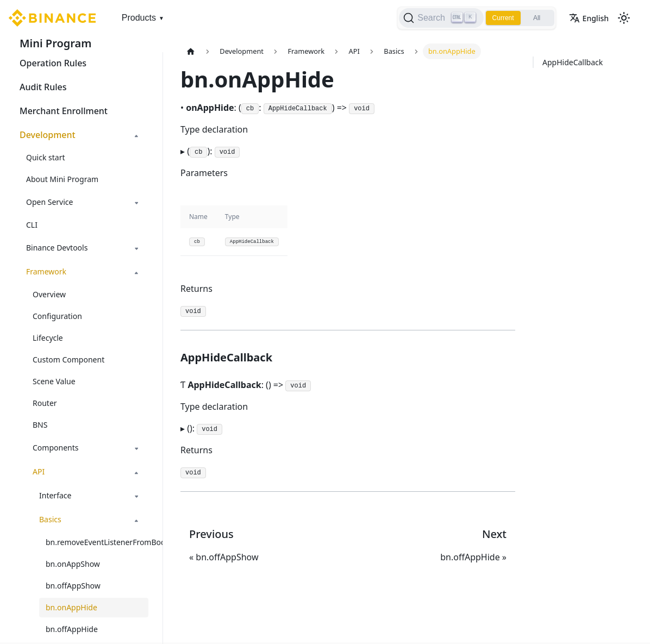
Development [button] (48, 135)
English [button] (589, 18)
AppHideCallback (573, 62)
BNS (40, 425)
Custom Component (68, 359)
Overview (49, 294)
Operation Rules (53, 63)
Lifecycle (48, 338)
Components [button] (55, 448)
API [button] (39, 471)
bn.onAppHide (71, 607)
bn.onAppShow (73, 564)
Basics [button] (50, 519)
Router (45, 403)
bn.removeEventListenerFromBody (97, 542)
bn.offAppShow (73, 586)
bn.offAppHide (72, 629)
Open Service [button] (49, 202)
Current (503, 18)
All (537, 18)
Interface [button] (55, 495)
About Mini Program (62, 179)
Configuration (57, 316)
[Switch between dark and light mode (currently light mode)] (624, 18)
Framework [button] (46, 271)
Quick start (45, 157)
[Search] (441, 18)
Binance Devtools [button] (57, 248)
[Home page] (191, 51)
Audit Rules (43, 87)
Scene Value (54, 381)
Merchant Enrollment (64, 111)
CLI (32, 225)
